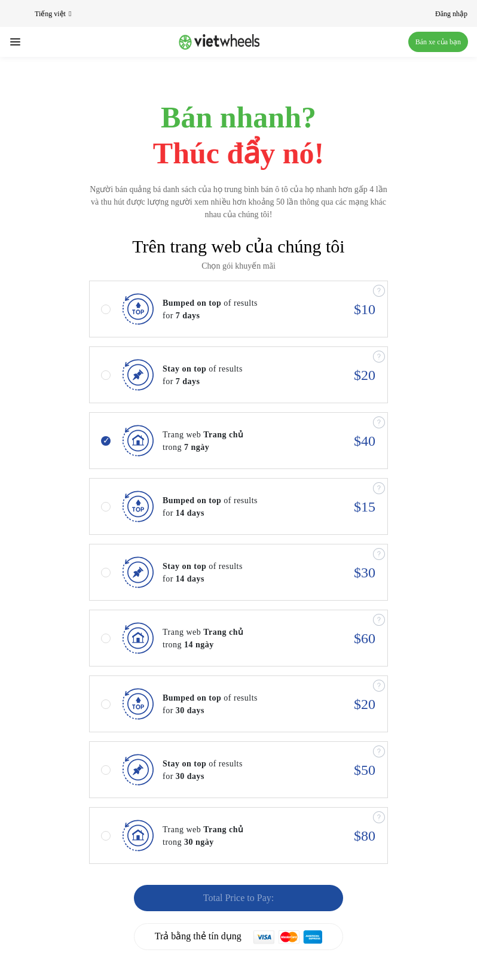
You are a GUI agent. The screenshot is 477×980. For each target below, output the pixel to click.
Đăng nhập (451, 14)
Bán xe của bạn (438, 42)
